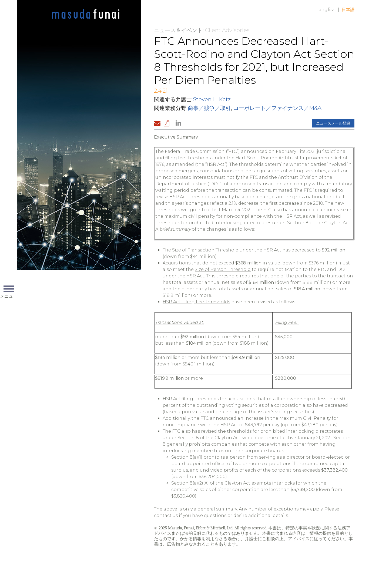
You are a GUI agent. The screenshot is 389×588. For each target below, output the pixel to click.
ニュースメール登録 (333, 123)
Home (86, 14)
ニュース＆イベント (178, 30)
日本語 (348, 10)
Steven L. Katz (212, 99)
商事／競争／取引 (209, 108)
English (327, 10)
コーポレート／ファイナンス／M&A (277, 108)
